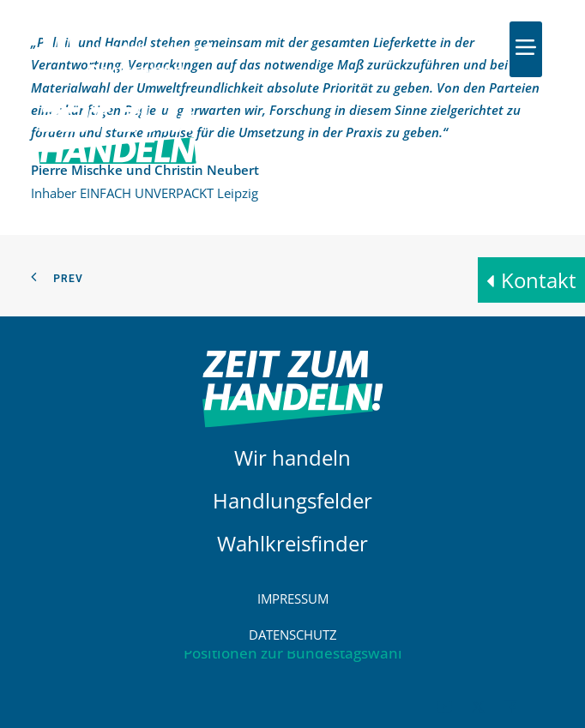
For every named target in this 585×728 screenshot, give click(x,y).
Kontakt (539, 280)
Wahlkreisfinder (292, 543)
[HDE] (127, 49)
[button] (526, 48)
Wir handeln (292, 457)
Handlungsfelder (292, 500)
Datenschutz (293, 635)
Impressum (293, 599)
